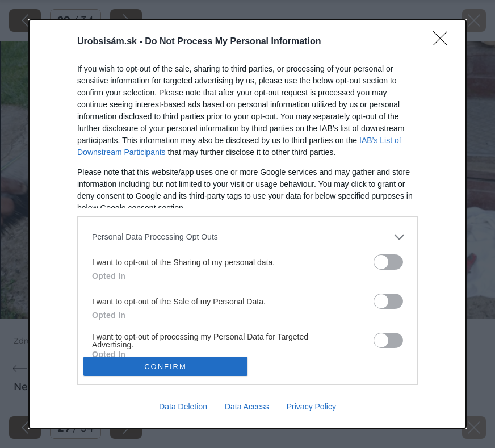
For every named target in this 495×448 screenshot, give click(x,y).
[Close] (444, 42)
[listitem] (247, 237)
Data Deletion (183, 407)
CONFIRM (165, 367)
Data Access (247, 407)
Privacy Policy (311, 407)
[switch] (388, 262)
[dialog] (247, 224)
